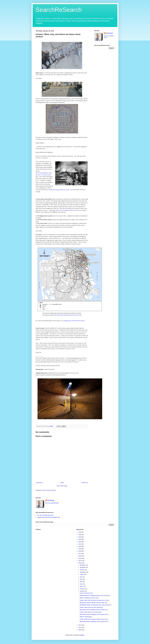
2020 (80, 546)
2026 (80, 532)
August (82, 575)
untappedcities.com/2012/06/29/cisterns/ (74, 321)
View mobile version (62, 486)
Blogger (82, 635)
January (82, 591)
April (81, 584)
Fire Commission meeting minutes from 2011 (58, 190)
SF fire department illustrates (68, 210)
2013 (80, 563)
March (82, 586)
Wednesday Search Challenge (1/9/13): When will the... (94, 614)
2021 (80, 544)
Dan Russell (109, 33)
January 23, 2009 (77, 315)
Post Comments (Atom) (49, 490)
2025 (80, 535)
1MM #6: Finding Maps (86, 617)
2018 (80, 551)
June (81, 579)
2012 (80, 625)
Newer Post (39, 483)
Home (62, 483)
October (82, 570)
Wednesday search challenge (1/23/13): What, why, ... (94, 603)
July (81, 577)
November (83, 567)
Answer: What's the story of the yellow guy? (91, 607)
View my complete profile (52, 503)
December (83, 565)
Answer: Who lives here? (86, 593)
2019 (80, 549)
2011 (80, 628)
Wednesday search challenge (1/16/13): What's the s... (94, 610)
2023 (80, 539)
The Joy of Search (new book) (45, 515)
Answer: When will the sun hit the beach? (91, 612)
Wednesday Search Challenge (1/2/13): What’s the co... (94, 622)
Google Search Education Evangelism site (48, 517)
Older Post (85, 483)
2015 (80, 558)
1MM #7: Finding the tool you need (89, 598)
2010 (80, 630)
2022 (80, 542)
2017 (80, 554)
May (81, 582)
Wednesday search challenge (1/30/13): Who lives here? (95, 596)
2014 (80, 561)
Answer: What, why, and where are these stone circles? (94, 600)
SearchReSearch (59, 10)
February (82, 589)
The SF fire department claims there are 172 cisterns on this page (44, 175)
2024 (80, 537)
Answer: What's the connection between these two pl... (94, 619)
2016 (80, 556)
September (83, 572)
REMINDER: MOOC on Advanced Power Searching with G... (96, 605)
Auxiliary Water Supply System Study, (65, 315)
